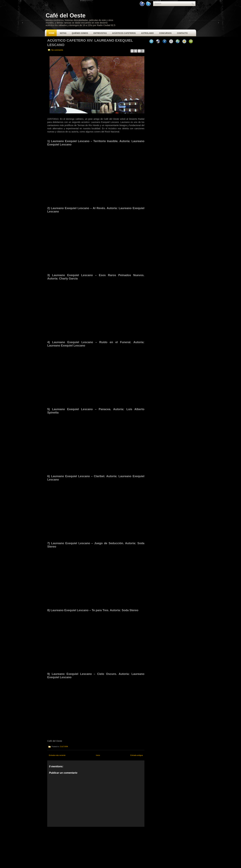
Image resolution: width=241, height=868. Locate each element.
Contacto (182, 33)
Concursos (165, 33)
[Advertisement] (71, 847)
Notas (63, 33)
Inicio (98, 755)
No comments (57, 50)
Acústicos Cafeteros (124, 33)
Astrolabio (147, 33)
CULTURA (64, 747)
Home (52, 33)
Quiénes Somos (80, 33)
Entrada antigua (137, 755)
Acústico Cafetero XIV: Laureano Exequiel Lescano (90, 43)
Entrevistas (100, 33)
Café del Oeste (66, 15)
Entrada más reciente (57, 755)
